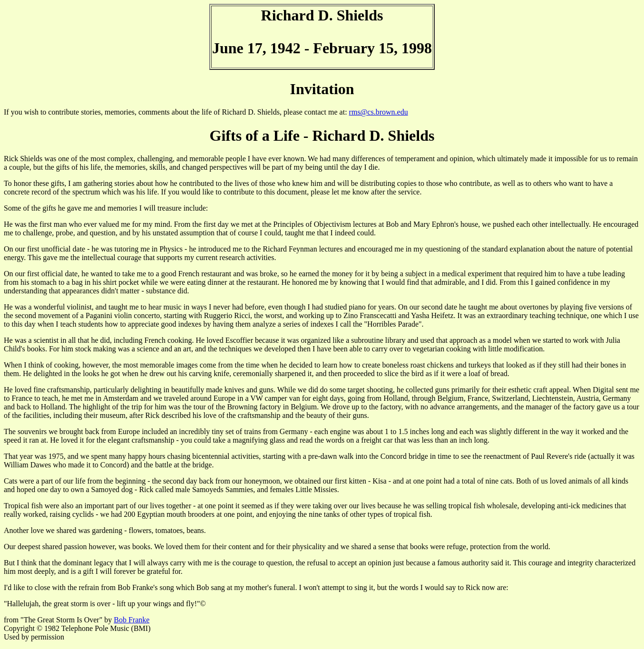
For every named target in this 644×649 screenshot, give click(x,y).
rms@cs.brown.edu (379, 112)
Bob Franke (132, 620)
